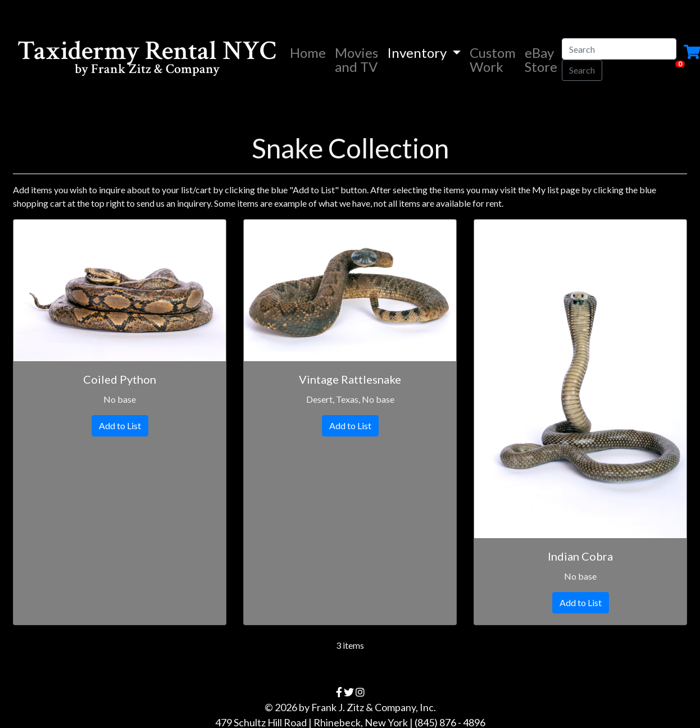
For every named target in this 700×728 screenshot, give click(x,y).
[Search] (619, 49)
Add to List (120, 426)
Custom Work (493, 60)
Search (582, 70)
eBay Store (541, 60)
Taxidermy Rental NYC (147, 59)
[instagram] (360, 692)
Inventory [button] (418, 53)
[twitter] (349, 692)
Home (310, 52)
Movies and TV (356, 60)
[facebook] (339, 692)
